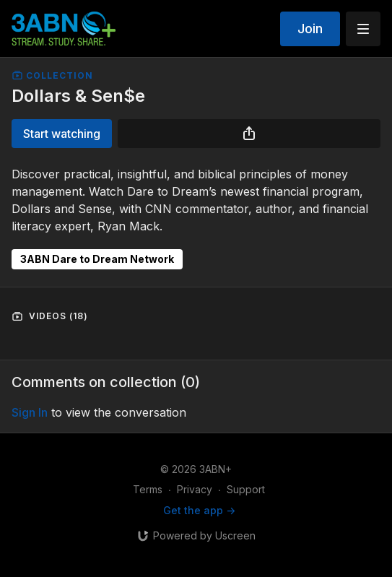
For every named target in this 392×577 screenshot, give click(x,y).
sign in (30, 412)
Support (246, 489)
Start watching (62, 134)
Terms (148, 489)
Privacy (195, 489)
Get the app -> (199, 510)
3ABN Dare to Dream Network (97, 259)
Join (310, 29)
